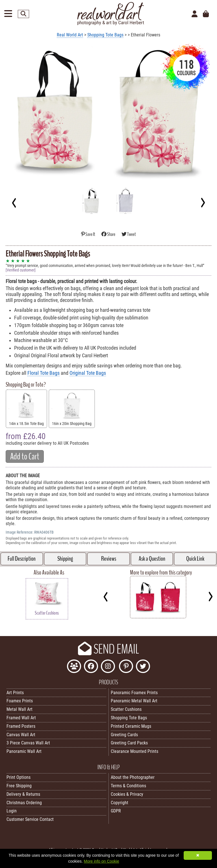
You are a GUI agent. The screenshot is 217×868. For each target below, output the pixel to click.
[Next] (203, 203)
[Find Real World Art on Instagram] (108, 667)
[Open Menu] (8, 14)
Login (12, 811)
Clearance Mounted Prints (134, 751)
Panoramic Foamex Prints (134, 693)
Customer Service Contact (30, 819)
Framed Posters (21, 726)
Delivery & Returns (23, 794)
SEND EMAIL (108, 649)
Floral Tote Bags (44, 373)
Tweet (129, 234)
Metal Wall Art (19, 709)
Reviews (109, 559)
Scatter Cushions (126, 709)
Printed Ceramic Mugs (131, 726)
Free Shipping (19, 786)
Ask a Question (152, 559)
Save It (88, 234)
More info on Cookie (101, 861)
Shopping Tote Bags (105, 35)
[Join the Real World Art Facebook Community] (74, 667)
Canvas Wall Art (21, 735)
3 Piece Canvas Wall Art (28, 743)
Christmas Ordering (24, 803)
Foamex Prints (20, 701)
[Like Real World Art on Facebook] (91, 667)
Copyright (120, 803)
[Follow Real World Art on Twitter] (143, 667)
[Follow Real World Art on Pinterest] (126, 667)
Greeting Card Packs (129, 743)
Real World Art (70, 35)
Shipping (65, 559)
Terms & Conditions (128, 786)
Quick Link (195, 559)
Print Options (19, 777)
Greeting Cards (124, 735)
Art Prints (15, 693)
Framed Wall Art (21, 718)
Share (109, 234)
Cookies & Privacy (127, 794)
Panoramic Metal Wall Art (134, 701)
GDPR (116, 811)
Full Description (22, 559)
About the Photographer (133, 777)
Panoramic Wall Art (24, 751)
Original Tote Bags (88, 373)
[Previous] (14, 203)
